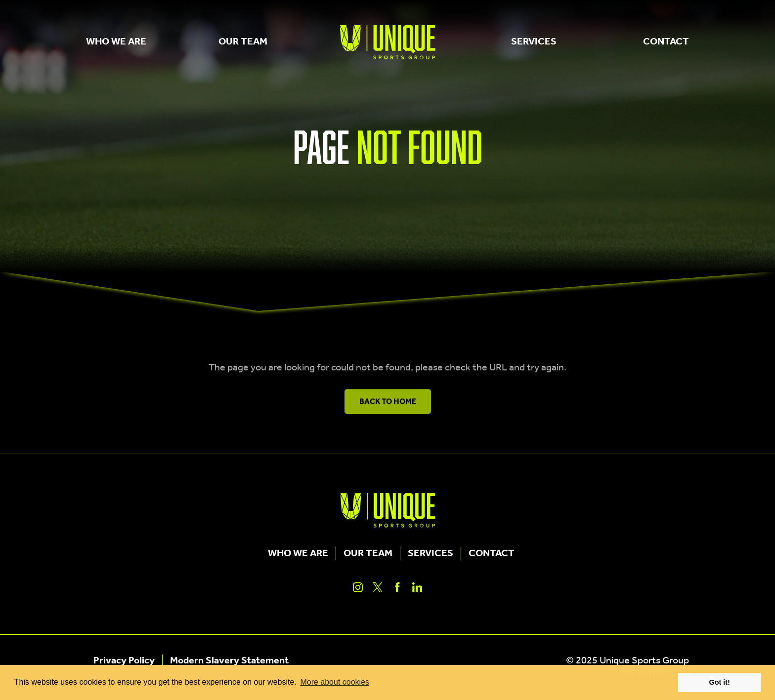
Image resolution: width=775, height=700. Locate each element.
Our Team (243, 42)
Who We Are (116, 42)
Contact (666, 42)
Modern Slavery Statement (229, 661)
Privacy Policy (124, 661)
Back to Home (388, 405)
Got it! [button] (720, 682)
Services (534, 42)
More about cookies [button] (335, 682)
